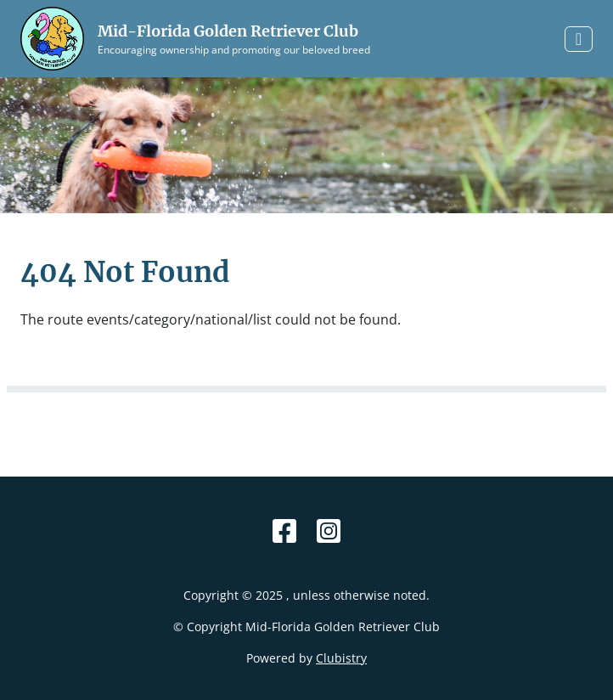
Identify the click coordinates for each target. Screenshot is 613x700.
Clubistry (341, 658)
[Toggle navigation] (579, 39)
